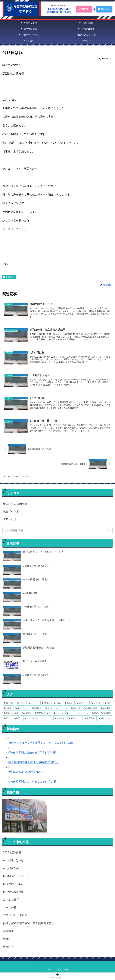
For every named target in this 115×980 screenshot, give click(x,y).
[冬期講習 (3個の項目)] (27, 714)
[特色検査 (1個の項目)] (60, 719)
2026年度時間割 (13, 853)
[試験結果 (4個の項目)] (76, 709)
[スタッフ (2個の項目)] (59, 714)
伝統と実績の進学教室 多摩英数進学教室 (29, 924)
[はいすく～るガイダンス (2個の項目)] (78, 714)
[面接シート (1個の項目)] (75, 719)
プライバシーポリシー (16, 916)
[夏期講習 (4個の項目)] (37, 709)
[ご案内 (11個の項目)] (58, 704)
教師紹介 (8, 940)
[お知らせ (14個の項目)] (34, 704)
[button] (110, 531)
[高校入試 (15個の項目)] (9, 704)
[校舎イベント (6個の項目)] (22, 709)
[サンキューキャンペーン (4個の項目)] (57, 709)
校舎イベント (11, 512)
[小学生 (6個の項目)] (8, 709)
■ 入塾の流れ (12, 869)
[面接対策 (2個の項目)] (106, 714)
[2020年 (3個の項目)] (39, 714)
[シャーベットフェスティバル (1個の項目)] (38, 719)
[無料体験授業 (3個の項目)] (91, 709)
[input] (57, 531)
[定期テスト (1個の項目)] (105, 719)
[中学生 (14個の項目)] (21, 704)
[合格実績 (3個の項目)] (106, 709)
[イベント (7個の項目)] (96, 704)
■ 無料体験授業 (13, 893)
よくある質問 (11, 900)
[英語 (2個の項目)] (95, 714)
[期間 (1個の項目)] (18, 719)
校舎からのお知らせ (15, 504)
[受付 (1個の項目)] (8, 719)
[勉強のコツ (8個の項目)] (82, 704)
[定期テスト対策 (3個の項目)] (12, 714)
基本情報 (8, 932)
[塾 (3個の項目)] (49, 714)
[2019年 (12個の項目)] (46, 704)
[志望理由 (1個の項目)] (90, 719)
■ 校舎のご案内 (13, 885)
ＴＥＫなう (9, 277)
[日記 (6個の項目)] (108, 704)
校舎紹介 (8, 948)
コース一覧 (10, 908)
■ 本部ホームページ (16, 877)
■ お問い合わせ (13, 861)
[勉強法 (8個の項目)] (69, 704)
